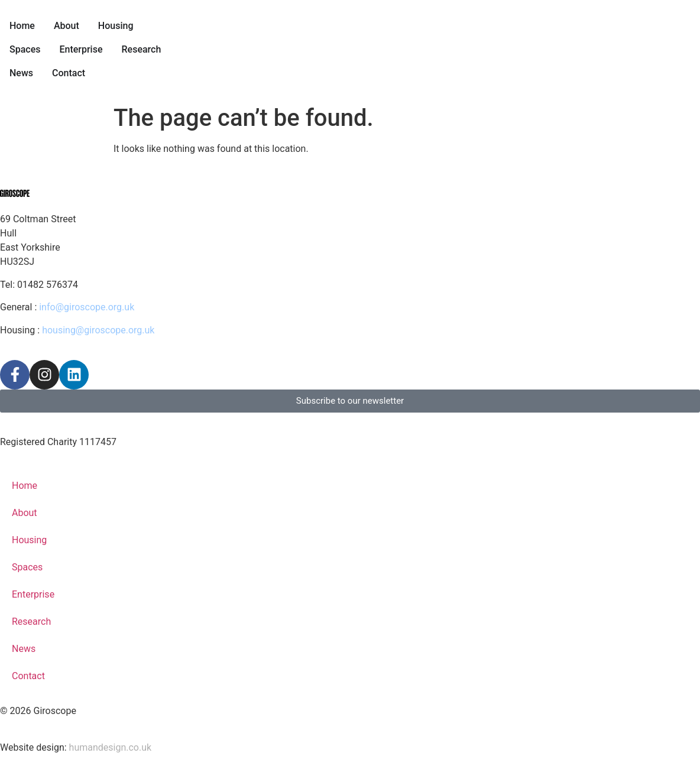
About (25, 513)
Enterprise (33, 594)
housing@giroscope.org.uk (98, 330)
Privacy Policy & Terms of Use (65, 419)
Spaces (27, 567)
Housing (29, 540)
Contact (28, 676)
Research (31, 622)
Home (25, 486)
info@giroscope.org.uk (87, 307)
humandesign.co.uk (111, 747)
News (24, 649)
